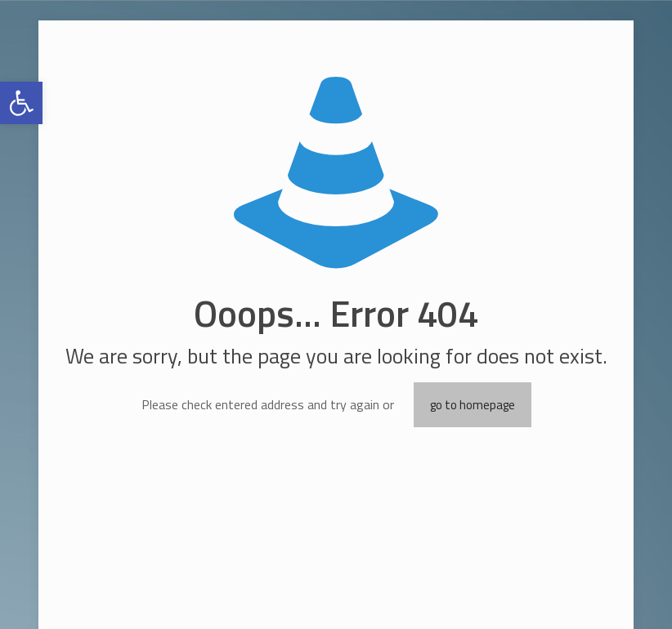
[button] (21, 103)
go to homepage (473, 405)
